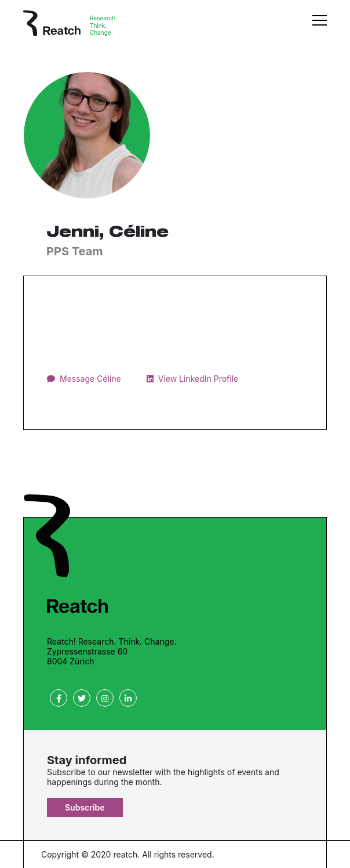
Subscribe (85, 807)
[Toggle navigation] (320, 26)
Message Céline (90, 379)
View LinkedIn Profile (198, 379)
